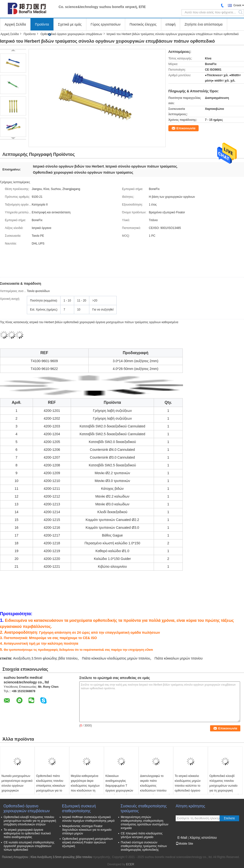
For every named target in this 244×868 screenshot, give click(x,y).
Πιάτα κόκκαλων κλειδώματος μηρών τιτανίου (116, 658)
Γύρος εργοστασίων (106, 24)
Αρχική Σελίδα (15, 24)
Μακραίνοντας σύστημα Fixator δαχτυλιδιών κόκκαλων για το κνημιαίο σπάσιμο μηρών (87, 830)
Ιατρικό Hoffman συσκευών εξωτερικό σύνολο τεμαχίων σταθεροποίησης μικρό (88, 819)
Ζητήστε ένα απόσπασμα (203, 24)
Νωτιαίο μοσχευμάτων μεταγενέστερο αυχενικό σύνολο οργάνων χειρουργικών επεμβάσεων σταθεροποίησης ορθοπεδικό (17, 791)
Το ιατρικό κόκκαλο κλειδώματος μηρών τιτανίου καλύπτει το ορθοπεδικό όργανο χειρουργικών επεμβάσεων (188, 788)
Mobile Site (184, 844)
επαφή (171, 24)
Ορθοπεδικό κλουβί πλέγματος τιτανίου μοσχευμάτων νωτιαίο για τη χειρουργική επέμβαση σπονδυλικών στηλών (225, 788)
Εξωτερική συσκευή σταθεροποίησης (79, 808)
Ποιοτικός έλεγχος (143, 24)
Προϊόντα (42, 24)
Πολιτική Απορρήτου (15, 857)
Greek (237, 5)
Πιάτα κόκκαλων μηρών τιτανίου (178, 658)
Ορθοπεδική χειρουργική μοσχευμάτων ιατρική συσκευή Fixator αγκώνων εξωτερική (87, 842)
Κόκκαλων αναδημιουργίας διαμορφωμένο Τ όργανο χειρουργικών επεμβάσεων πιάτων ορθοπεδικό (119, 788)
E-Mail (182, 838)
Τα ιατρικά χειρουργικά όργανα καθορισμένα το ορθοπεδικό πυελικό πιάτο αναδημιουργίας (27, 833)
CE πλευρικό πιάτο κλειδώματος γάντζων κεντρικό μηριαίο (142, 835)
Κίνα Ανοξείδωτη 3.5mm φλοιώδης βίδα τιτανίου (61, 857)
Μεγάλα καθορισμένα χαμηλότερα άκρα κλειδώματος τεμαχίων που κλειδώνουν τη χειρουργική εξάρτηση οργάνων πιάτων (85, 788)
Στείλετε (229, 818)
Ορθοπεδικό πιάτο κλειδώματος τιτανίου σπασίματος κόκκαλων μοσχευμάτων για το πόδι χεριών (51, 786)
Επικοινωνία (186, 128)
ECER (130, 864)
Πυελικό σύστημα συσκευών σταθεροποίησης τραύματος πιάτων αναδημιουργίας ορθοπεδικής (144, 846)
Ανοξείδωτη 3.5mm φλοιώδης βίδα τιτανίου (45, 658)
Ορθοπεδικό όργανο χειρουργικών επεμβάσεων (71, 34)
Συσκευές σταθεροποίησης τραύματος (144, 808)
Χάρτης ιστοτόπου (203, 838)
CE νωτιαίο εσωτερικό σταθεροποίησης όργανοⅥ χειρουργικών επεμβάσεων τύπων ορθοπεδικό (29, 846)
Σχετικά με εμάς (70, 24)
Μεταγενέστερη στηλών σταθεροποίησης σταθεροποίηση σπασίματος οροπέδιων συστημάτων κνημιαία (145, 823)
